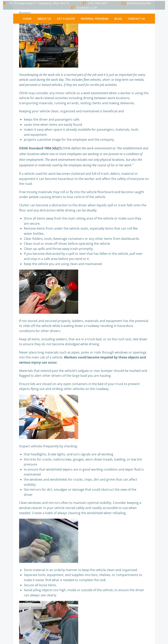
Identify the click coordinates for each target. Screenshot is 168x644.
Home (27, 19)
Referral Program (95, 19)
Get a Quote (66, 19)
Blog (118, 19)
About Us (44, 19)
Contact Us (136, 19)
